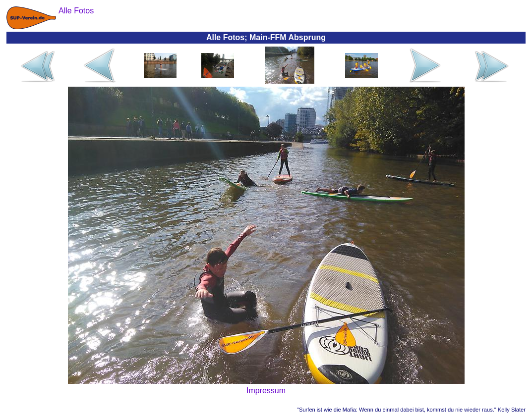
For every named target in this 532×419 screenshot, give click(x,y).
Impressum (266, 391)
